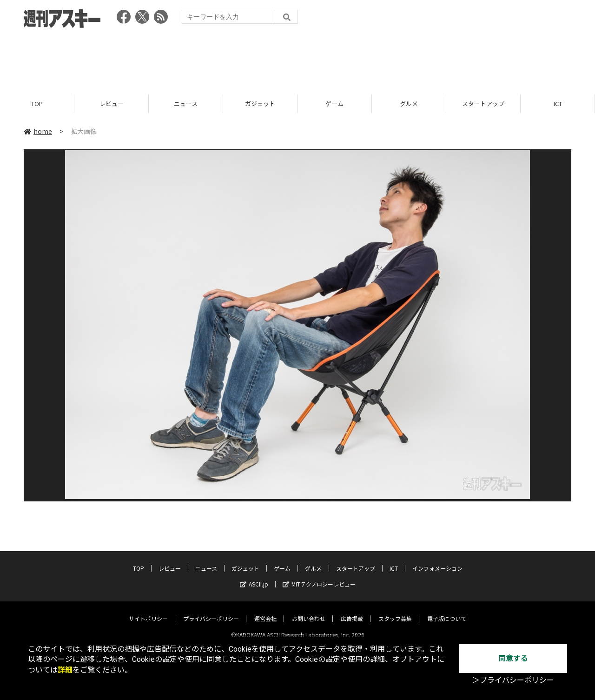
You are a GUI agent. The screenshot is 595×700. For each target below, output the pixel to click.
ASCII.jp (254, 576)
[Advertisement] (297, 58)
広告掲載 (352, 610)
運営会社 (265, 610)
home (38, 131)
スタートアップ (483, 103)
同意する (513, 658)
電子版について (447, 610)
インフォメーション (437, 560)
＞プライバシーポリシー (513, 680)
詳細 (65, 670)
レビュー (112, 103)
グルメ (409, 103)
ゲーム (334, 103)
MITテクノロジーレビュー (319, 576)
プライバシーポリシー (211, 610)
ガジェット (260, 103)
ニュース (186, 103)
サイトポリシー (148, 610)
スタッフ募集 (395, 610)
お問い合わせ (309, 610)
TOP (37, 103)
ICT (558, 103)
